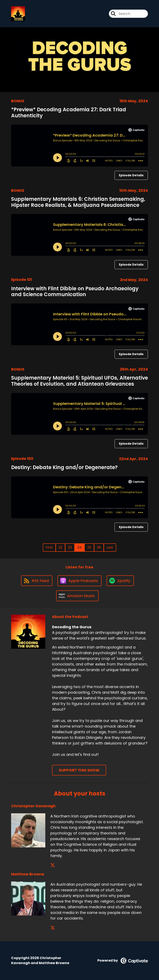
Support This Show (79, 770)
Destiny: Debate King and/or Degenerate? (64, 467)
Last (110, 547)
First (49, 547)
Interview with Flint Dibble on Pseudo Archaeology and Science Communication (75, 292)
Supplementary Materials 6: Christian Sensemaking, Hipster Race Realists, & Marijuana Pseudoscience (78, 202)
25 (89, 547)
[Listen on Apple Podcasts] (79, 581)
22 (60, 547)
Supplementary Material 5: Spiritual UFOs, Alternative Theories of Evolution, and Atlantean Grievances (79, 381)
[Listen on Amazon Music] (77, 596)
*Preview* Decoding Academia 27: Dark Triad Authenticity (69, 113)
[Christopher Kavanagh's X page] (53, 865)
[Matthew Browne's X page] (53, 928)
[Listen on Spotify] (120, 581)
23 (70, 547)
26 (99, 547)
